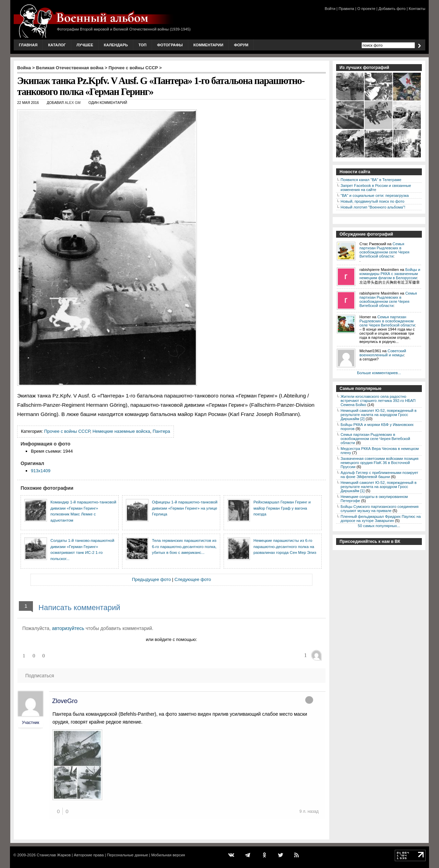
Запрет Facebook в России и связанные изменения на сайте (376, 188)
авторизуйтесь (68, 628)
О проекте (366, 9)
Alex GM (73, 103)
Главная (28, 45)
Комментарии (208, 45)
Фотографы (170, 45)
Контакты (417, 9)
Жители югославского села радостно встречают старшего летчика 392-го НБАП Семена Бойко (378, 401)
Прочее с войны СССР (133, 68)
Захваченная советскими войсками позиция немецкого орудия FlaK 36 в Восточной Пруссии (379, 463)
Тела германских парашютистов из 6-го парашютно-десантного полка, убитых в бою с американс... (184, 546)
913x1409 (41, 471)
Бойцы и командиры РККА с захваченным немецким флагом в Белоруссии (390, 274)
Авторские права (89, 855)
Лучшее (85, 45)
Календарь (116, 45)
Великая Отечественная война (70, 68)
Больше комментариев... (379, 373)
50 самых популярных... (379, 526)
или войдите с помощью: (171, 639)
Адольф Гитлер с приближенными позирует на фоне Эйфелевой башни (379, 475)
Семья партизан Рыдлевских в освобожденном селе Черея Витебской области (384, 250)
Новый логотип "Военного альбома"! (373, 207)
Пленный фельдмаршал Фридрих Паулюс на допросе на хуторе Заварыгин (381, 519)
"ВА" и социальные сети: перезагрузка (375, 195)
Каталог (57, 45)
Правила (346, 9)
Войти (330, 9)
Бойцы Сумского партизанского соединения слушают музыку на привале (379, 509)
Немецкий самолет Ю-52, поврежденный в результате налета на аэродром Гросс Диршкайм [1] (378, 487)
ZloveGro (65, 701)
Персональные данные (128, 855)
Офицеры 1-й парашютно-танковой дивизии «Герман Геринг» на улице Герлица (185, 508)
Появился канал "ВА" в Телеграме (371, 180)
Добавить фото (392, 9)
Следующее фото (193, 579)
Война (24, 68)
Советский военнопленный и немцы (383, 353)
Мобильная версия (168, 855)
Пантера (161, 431)
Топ (143, 45)
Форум (241, 45)
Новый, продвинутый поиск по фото (372, 201)
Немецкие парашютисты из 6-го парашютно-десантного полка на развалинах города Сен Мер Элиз (285, 546)
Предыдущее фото (151, 579)
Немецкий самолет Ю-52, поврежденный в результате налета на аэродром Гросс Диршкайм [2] (378, 415)
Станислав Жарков (54, 855)
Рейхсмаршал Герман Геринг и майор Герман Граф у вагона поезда (282, 508)
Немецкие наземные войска (121, 431)
